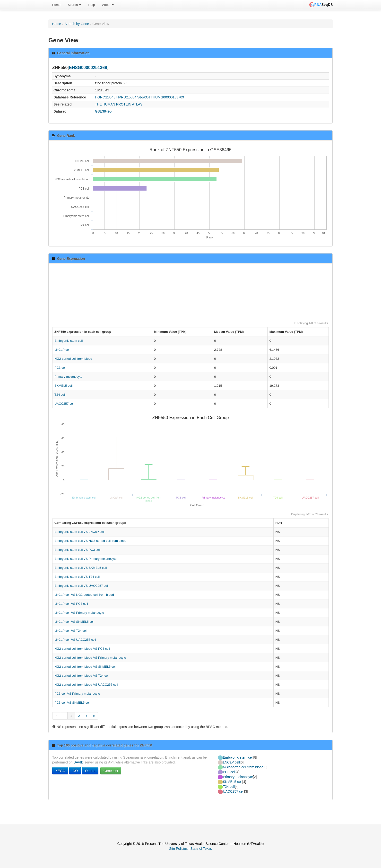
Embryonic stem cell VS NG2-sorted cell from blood (90, 541)
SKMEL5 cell (63, 386)
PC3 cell (60, 368)
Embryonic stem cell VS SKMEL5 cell (81, 568)
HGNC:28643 (105, 97)
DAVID (78, 762)
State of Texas (201, 849)
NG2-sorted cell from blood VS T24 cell (82, 676)
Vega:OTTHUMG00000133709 (161, 97)
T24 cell (60, 395)
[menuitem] (56, 5)
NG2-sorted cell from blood (73, 359)
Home (56, 5)
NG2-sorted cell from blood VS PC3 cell (82, 649)
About (108, 5)
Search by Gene (77, 24)
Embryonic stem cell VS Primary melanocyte (86, 559)
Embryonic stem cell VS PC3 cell (77, 550)
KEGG (60, 771)
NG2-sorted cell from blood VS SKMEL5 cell (85, 667)
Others (90, 771)
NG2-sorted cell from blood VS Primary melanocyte (90, 658)
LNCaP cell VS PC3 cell (71, 604)
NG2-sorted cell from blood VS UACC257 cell (86, 685)
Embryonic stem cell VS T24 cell (77, 577)
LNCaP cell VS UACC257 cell (75, 640)
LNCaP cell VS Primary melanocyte (79, 613)
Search (74, 5)
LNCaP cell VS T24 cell (71, 631)
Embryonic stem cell (69, 341)
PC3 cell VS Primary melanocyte (77, 694)
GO (75, 771)
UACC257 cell (64, 404)
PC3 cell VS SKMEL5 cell (72, 703)
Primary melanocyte (68, 377)
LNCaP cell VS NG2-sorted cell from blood (84, 595)
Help (92, 5)
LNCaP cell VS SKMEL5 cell (74, 622)
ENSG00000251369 (88, 68)
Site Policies (178, 849)
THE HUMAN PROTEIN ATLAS (119, 104)
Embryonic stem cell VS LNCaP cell (79, 532)
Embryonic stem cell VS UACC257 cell (82, 586)
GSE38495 (103, 111)
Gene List (111, 771)
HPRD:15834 (126, 97)
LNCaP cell (62, 350)
